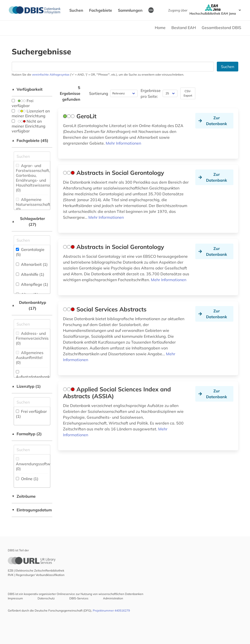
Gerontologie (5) (30, 252)
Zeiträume (24, 496)
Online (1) (27, 479)
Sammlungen (130, 10)
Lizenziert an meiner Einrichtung (31, 113)
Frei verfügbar (23, 103)
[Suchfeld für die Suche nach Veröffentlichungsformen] (32, 450)
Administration (113, 598)
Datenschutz (46, 598)
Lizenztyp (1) (26, 386)
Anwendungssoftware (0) (36, 464)
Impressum (15, 598)
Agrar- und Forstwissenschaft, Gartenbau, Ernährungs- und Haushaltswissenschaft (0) (37, 178)
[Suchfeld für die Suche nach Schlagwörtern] (32, 240)
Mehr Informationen (123, 143)
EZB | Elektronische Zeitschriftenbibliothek (36, 570)
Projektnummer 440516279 (111, 610)
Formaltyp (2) (27, 434)
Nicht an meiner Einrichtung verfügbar (29, 126)
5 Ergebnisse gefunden (70, 93)
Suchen (76, 10)
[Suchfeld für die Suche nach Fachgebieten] (32, 156)
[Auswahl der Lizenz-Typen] (32, 402)
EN (151, 10)
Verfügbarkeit (27, 89)
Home (160, 28)
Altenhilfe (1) (30, 274)
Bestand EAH (184, 28)
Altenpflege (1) (32, 284)
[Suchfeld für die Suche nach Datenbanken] (113, 67)
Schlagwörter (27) (28, 221)
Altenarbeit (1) (32, 264)
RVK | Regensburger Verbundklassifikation (36, 575)
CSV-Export (188, 93)
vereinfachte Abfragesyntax (51, 74)
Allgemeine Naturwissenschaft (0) (33, 204)
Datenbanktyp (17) (29, 305)
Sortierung (99, 93)
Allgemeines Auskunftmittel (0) (30, 357)
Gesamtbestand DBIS (221, 28)
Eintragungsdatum (32, 510)
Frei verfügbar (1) (31, 414)
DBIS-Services (79, 598)
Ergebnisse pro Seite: (151, 93)
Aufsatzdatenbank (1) (33, 377)
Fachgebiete (101, 10)
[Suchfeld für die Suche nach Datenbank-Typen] (32, 324)
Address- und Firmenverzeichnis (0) (32, 338)
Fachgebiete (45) (30, 140)
